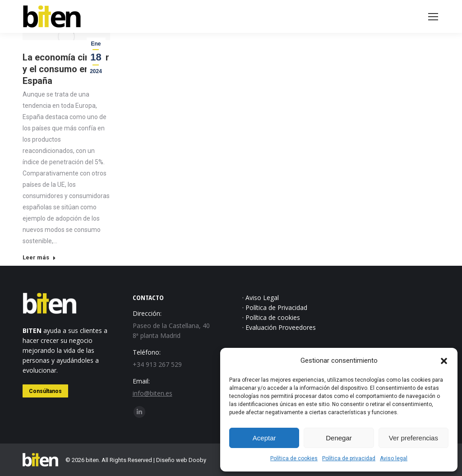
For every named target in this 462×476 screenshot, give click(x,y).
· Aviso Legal (261, 298)
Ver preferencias (413, 438)
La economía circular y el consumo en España (66, 69)
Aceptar (264, 438)
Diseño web (172, 460)
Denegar (339, 438)
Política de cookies (294, 458)
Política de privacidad (349, 458)
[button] (444, 361)
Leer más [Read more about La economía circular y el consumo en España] (39, 257)
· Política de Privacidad (275, 307)
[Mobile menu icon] (433, 17)
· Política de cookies (271, 317)
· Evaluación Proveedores (279, 327)
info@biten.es (152, 393)
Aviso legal (394, 458)
